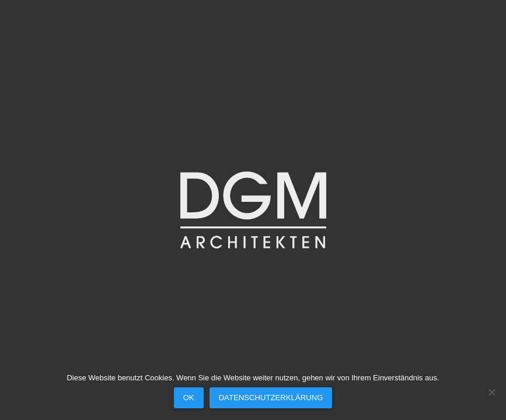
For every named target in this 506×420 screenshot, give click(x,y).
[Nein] (491, 392)
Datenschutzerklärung (271, 398)
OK (189, 398)
